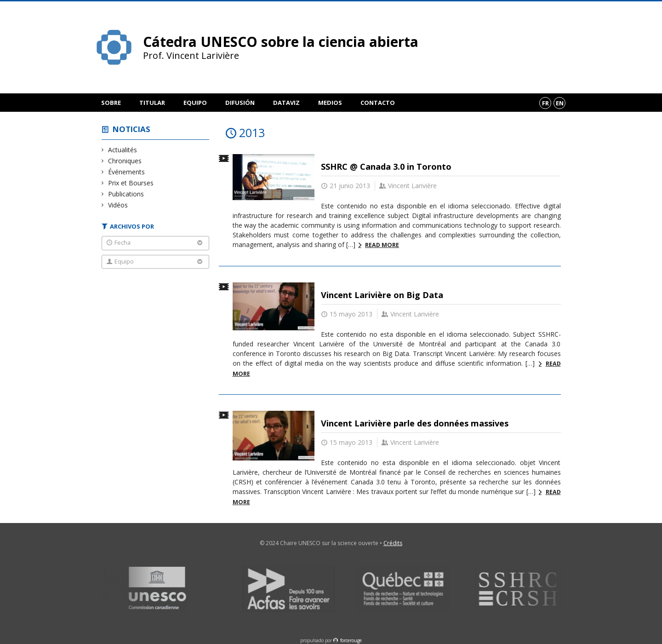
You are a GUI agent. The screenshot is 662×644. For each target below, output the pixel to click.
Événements (127, 172)
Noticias (131, 129)
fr (545, 103)
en (560, 103)
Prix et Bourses (131, 183)
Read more (382, 245)
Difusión (240, 103)
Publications (126, 194)
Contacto (378, 103)
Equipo (195, 103)
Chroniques (125, 161)
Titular (152, 103)
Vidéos (118, 205)
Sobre (111, 103)
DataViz (286, 103)
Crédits (393, 543)
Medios (330, 103)
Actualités (123, 150)
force (351, 640)
